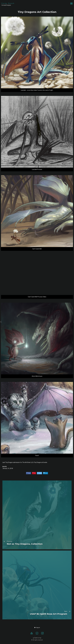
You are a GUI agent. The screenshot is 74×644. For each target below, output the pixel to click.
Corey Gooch (8, 3)
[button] (37, 628)
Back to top (37, 638)
